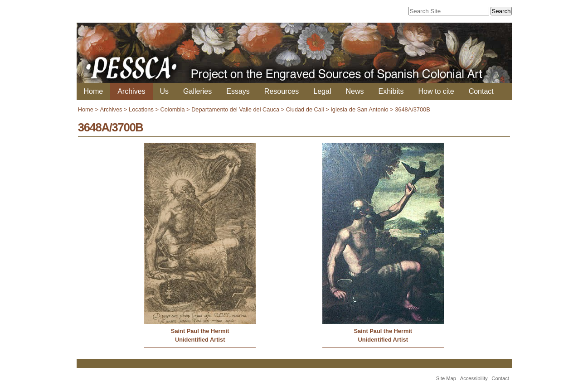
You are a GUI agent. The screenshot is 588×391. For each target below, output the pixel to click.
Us (165, 91)
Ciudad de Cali (305, 109)
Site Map (446, 378)
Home (94, 91)
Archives (131, 91)
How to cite (436, 91)
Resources (282, 91)
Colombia (172, 109)
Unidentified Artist (200, 340)
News (355, 91)
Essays (238, 91)
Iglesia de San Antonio (359, 109)
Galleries (197, 91)
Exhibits (391, 91)
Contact (481, 91)
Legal (322, 91)
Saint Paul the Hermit (200, 331)
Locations (141, 109)
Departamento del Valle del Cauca (235, 109)
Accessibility (474, 378)
